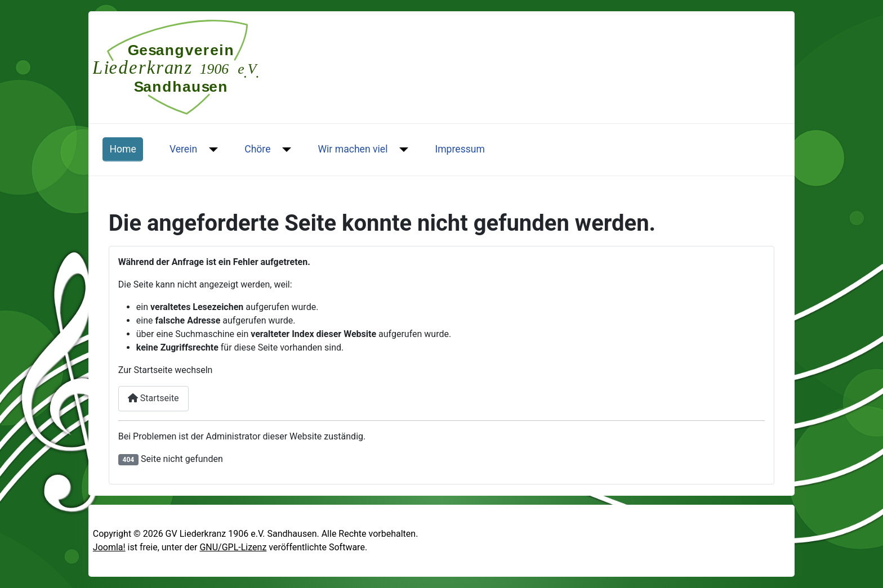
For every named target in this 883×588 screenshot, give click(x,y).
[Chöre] (285, 149)
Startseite (153, 398)
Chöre (257, 149)
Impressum (460, 149)
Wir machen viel (353, 149)
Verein (183, 149)
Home (122, 149)
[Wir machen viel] (401, 149)
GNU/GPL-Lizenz (233, 547)
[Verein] (211, 149)
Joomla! (109, 547)
